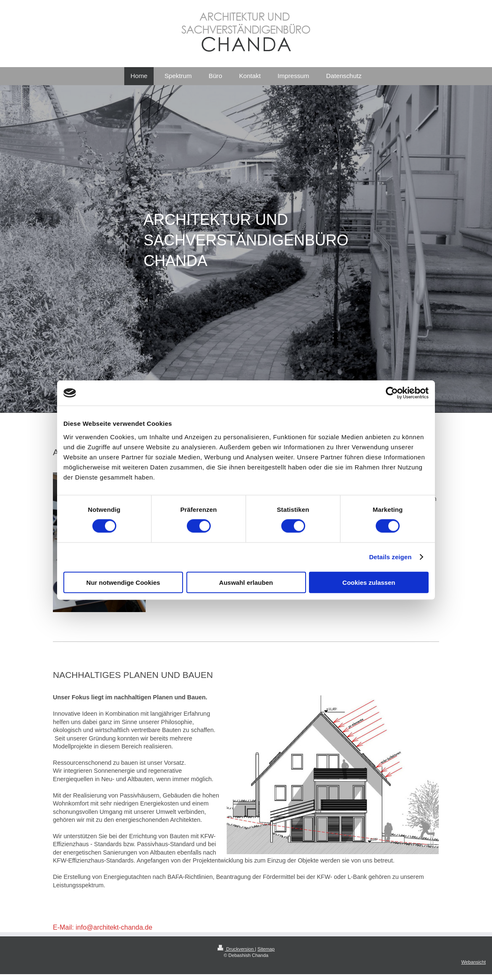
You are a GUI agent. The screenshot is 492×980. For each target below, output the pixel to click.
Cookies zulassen (369, 582)
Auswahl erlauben (246, 582)
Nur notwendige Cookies (123, 582)
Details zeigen (390, 557)
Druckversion (236, 949)
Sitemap (266, 949)
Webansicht (474, 962)
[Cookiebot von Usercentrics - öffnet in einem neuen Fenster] (392, 393)
